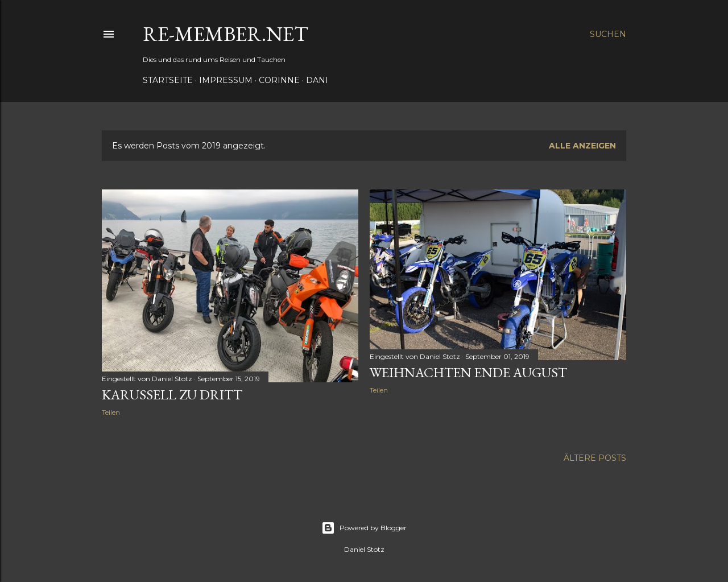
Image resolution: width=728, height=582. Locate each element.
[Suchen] (608, 34)
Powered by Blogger (364, 528)
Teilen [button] (111, 412)
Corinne (279, 80)
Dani (317, 80)
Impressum (226, 80)
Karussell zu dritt (172, 395)
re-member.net (226, 34)
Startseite (168, 80)
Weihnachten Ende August (468, 372)
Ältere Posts (595, 458)
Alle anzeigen (582, 146)
